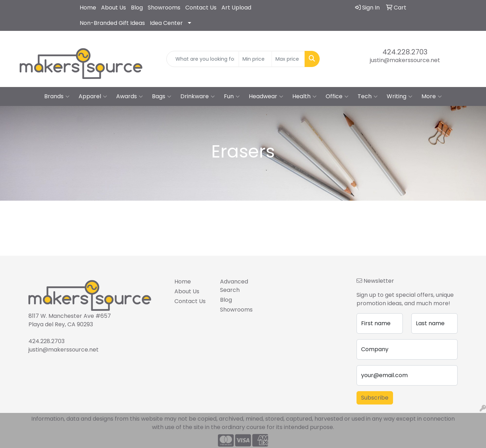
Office (337, 96)
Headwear (266, 96)
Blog (137, 8)
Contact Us (201, 8)
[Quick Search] (203, 59)
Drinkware (198, 96)
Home (88, 8)
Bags (162, 96)
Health (304, 96)
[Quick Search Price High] (288, 59)
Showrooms (164, 8)
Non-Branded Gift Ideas (112, 23)
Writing (400, 96)
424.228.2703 (405, 52)
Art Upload (236, 8)
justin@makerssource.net (405, 60)
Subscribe (375, 398)
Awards (129, 96)
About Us (114, 8)
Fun (232, 96)
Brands (57, 96)
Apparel (93, 96)
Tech (368, 96)
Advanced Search (234, 286)
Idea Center (166, 23)
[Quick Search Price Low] (255, 59)
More (432, 96)
